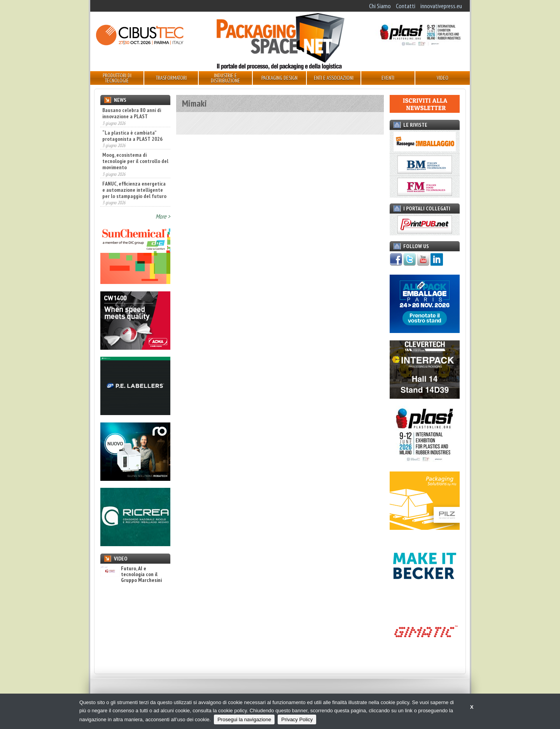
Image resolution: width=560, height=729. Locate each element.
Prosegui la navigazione (244, 719)
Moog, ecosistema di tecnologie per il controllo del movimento (135, 161)
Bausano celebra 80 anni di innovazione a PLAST (132, 113)
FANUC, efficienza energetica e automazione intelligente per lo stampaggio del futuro (134, 190)
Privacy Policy (297, 719)
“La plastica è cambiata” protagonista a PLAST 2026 (132, 136)
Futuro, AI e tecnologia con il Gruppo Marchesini (131, 575)
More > (163, 216)
